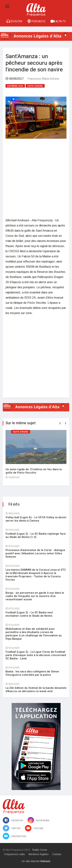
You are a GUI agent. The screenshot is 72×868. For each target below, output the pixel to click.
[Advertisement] (36, 178)
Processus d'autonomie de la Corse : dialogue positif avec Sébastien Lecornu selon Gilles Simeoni (35, 553)
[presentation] (60, 423)
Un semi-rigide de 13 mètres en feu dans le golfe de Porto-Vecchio (34, 471)
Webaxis (45, 861)
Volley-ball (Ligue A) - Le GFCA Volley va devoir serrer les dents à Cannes (36, 519)
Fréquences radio (15, 854)
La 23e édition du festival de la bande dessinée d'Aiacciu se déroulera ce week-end (36, 690)
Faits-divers (35, 86)
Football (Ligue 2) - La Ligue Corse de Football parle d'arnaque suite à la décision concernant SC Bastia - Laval (36, 655)
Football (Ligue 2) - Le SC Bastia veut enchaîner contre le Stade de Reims (29, 614)
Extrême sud (15, 86)
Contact (57, 854)
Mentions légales (39, 854)
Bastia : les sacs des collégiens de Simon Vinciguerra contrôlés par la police (32, 673)
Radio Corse (40, 850)
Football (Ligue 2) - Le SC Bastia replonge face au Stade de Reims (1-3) (36, 535)
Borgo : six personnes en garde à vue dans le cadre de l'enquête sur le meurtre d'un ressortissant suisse (35, 596)
